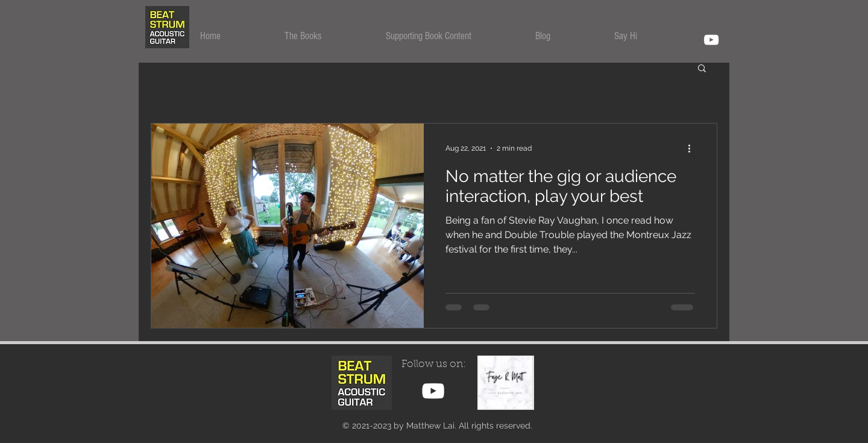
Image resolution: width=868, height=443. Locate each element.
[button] (326, 36)
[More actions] (693, 148)
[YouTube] (711, 40)
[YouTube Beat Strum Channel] (433, 391)
